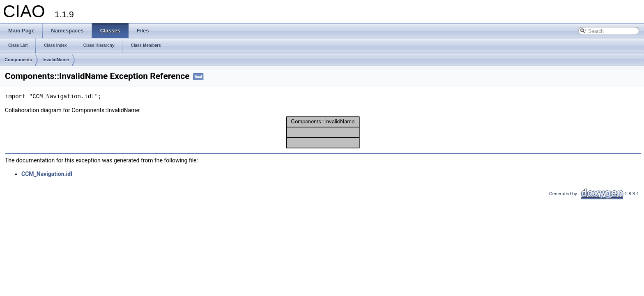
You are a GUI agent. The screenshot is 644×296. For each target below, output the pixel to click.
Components (18, 60)
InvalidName (56, 60)
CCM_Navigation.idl (47, 174)
